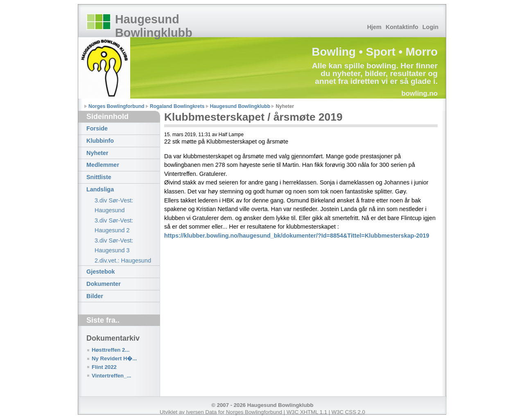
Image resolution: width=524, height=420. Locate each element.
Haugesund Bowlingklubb (154, 26)
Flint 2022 (104, 367)
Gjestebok (101, 272)
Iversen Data (202, 412)
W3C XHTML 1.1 (307, 412)
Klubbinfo (100, 141)
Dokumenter (104, 284)
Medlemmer (103, 165)
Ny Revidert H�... (114, 358)
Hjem (374, 27)
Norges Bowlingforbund (116, 106)
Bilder (95, 296)
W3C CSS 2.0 (348, 412)
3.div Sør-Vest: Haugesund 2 (114, 225)
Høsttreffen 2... (111, 350)
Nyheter (97, 153)
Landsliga (100, 189)
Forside (97, 128)
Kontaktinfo (402, 27)
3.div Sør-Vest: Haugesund (114, 205)
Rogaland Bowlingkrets (177, 106)
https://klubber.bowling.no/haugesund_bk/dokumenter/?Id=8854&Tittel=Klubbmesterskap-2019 (297, 236)
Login (430, 27)
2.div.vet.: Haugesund (123, 261)
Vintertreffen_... (112, 376)
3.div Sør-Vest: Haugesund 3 (114, 245)
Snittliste (99, 177)
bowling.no (419, 93)
